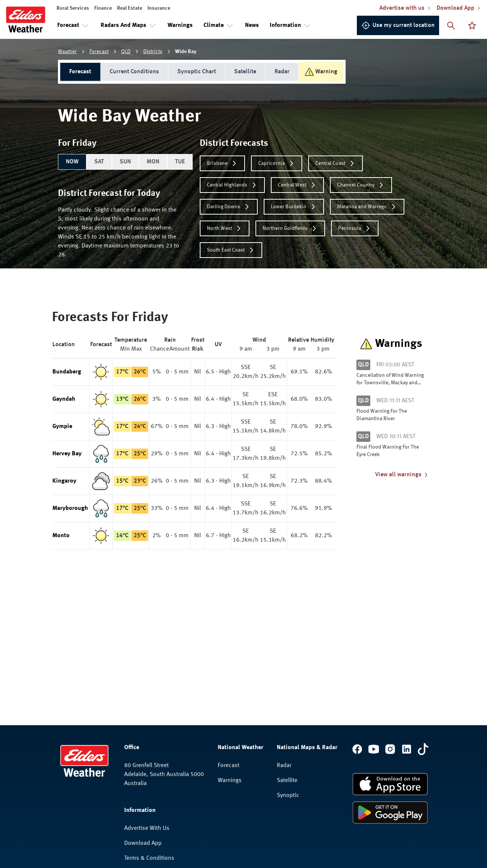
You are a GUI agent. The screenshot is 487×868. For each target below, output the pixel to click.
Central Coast (336, 163)
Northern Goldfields (290, 228)
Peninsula (355, 228)
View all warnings (402, 475)
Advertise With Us (147, 828)
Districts (153, 52)
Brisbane (222, 163)
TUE (180, 162)
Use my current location (398, 25)
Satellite (245, 72)
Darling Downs (229, 207)
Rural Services (73, 8)
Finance (103, 8)
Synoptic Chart (197, 72)
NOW (72, 162)
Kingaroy (64, 481)
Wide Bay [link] (186, 52)
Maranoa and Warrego (367, 207)
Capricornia (277, 163)
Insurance (159, 8)
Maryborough (70, 508)
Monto (61, 536)
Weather (67, 52)
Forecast (99, 52)
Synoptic (288, 795)
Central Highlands (232, 185)
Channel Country (361, 185)
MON (153, 162)
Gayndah (64, 399)
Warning (321, 72)
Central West (297, 185)
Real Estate (130, 8)
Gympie (62, 427)
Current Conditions (134, 72)
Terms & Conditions (149, 858)
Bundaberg (67, 372)
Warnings (180, 25)
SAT (99, 162)
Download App (143, 843)
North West (225, 228)
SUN (125, 162)
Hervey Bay (67, 454)
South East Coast (231, 250)
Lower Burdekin (294, 207)
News (252, 25)
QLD (126, 52)
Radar (282, 72)
